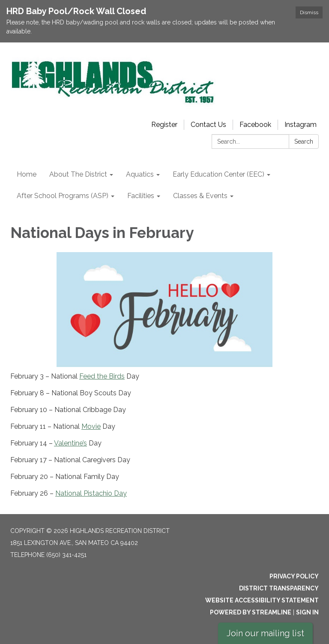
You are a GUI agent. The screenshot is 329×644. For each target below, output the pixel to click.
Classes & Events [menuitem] (200, 196)
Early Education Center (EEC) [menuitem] (218, 174)
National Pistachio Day (91, 493)
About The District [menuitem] (78, 174)
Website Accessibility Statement (262, 600)
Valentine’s (70, 443)
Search (304, 141)
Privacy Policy (294, 576)
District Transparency (279, 588)
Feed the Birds (102, 376)
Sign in (307, 612)
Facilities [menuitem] (141, 196)
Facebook (255, 125)
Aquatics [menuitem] (140, 174)
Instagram (301, 125)
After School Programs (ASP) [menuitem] (63, 196)
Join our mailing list (265, 633)
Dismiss (309, 12)
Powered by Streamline (251, 612)
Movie (91, 426)
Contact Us (208, 125)
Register (164, 125)
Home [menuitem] (27, 174)
